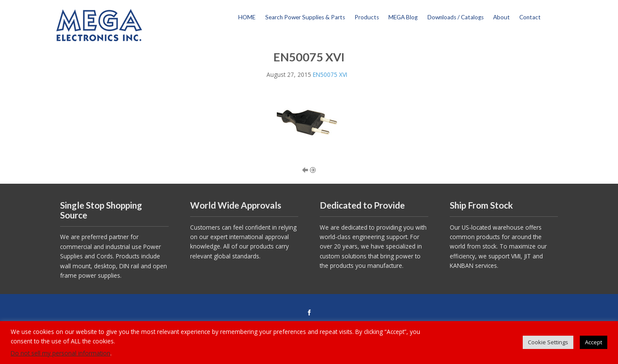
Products (367, 17)
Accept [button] (594, 342)
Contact (530, 17)
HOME (247, 17)
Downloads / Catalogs (456, 17)
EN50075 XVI (330, 74)
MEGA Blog (403, 17)
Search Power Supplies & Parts (305, 17)
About (501, 17)
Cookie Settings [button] (548, 342)
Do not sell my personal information (61, 353)
